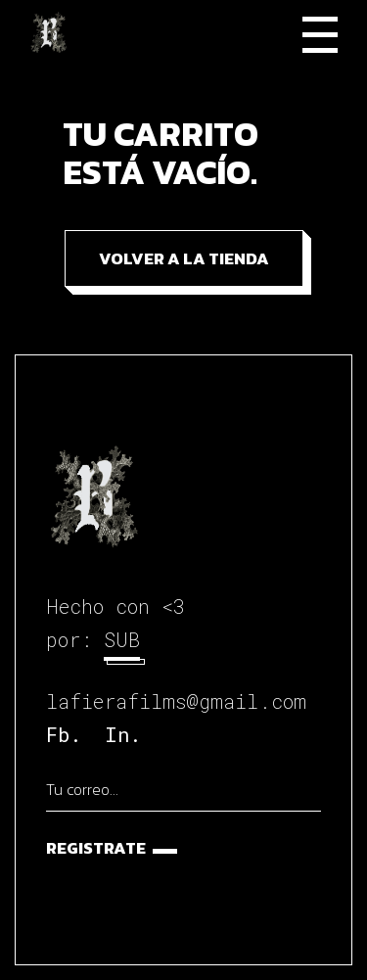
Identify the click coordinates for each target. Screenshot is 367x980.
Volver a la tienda (184, 258)
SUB (122, 639)
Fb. (64, 734)
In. (123, 734)
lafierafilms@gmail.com (176, 701)
